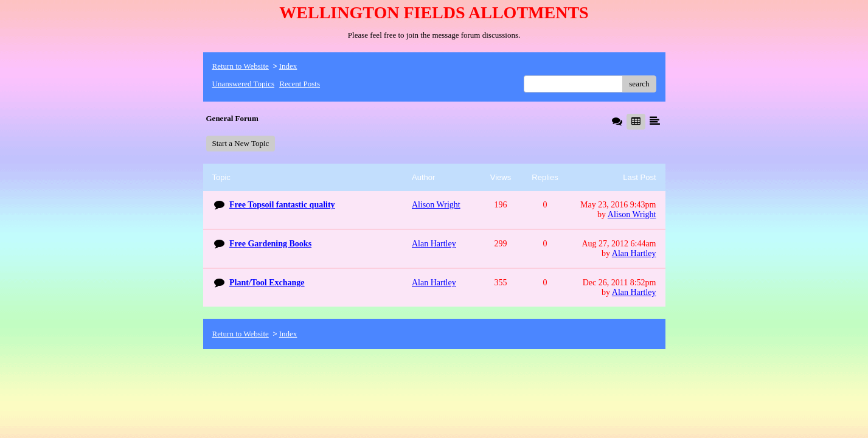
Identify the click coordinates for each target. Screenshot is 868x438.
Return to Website (241, 66)
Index (288, 66)
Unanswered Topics (243, 84)
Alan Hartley (634, 253)
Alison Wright (632, 214)
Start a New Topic (241, 143)
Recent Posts (300, 84)
